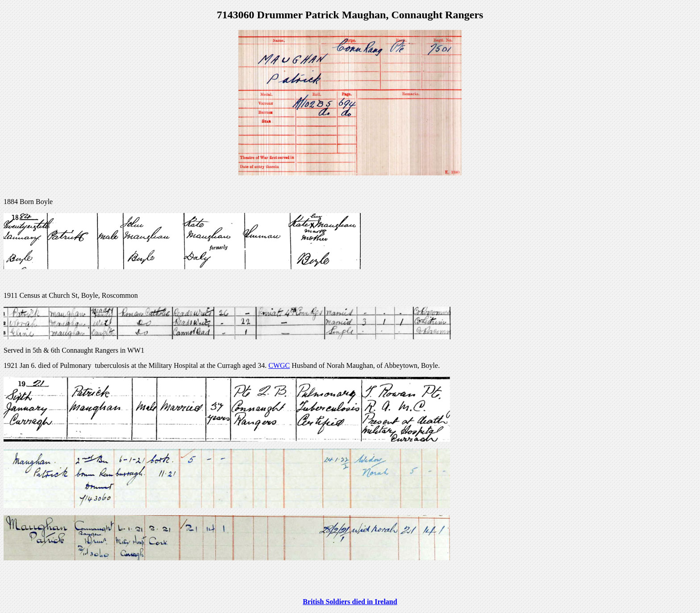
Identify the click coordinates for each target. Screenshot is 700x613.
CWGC (279, 365)
